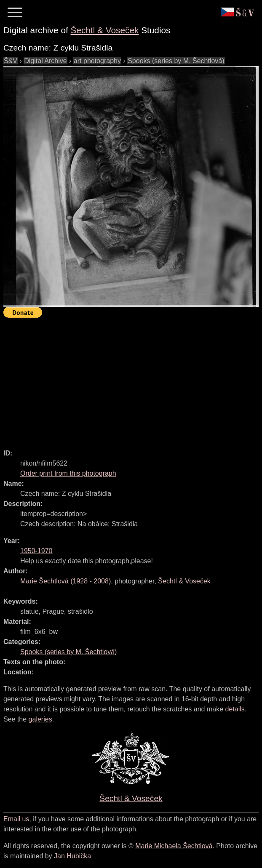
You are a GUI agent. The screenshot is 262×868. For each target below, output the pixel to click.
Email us (16, 819)
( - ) (65, 581)
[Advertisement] (133, 380)
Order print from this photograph (68, 473)
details (235, 709)
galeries (40, 719)
